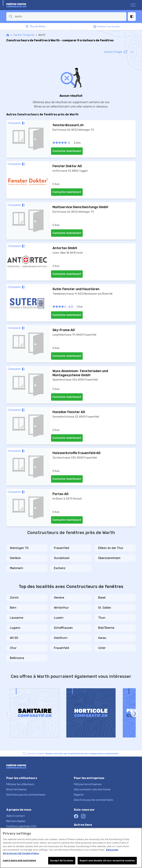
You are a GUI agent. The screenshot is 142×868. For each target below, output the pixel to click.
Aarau (102, 638)
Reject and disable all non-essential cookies (107, 861)
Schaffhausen (63, 628)
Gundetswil (62, 558)
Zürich (14, 598)
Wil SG (14, 638)
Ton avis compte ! (73, 754)
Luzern (59, 618)
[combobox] (70, 17)
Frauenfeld (61, 548)
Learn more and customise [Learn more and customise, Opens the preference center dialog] (19, 860)
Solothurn (61, 638)
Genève (59, 598)
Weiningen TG (19, 548)
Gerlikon (15, 558)
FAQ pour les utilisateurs (20, 784)
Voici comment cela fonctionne (92, 790)
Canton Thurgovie (24, 35)
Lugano (15, 628)
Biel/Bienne (106, 628)
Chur (13, 648)
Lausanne (17, 618)
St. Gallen (105, 608)
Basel (102, 598)
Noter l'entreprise (16, 790)
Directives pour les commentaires (26, 795)
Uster (102, 648)
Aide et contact (16, 816)
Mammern (17, 568)
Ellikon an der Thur (111, 548)
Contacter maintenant (67, 151)
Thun (102, 618)
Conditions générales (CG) (21, 826)
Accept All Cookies (62, 861)
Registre (79, 795)
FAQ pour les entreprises (88, 784)
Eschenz (60, 568)
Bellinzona (17, 658)
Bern (13, 608)
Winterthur (61, 608)
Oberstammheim (109, 558)
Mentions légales (16, 821)
